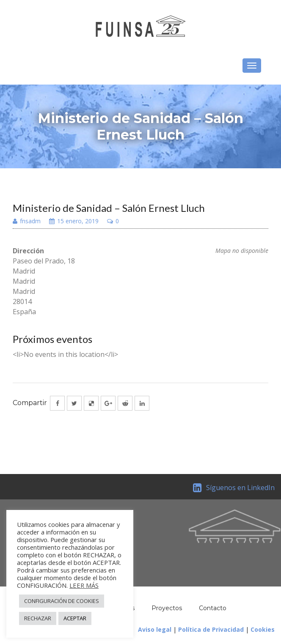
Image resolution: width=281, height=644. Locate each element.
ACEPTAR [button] (75, 618)
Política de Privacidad (211, 629)
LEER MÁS (84, 585)
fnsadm (27, 222)
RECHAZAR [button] (38, 618)
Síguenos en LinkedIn (234, 488)
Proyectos (167, 608)
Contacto (213, 608)
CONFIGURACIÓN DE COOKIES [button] (62, 601)
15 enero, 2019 (74, 222)
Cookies (263, 629)
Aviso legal (155, 629)
